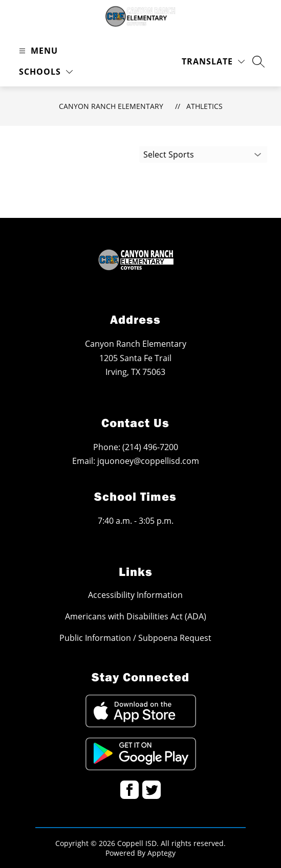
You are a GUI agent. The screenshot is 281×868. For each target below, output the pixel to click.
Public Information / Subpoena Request (135, 638)
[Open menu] (37, 51)
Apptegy (161, 853)
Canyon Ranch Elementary (111, 106)
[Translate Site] (213, 62)
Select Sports (169, 154)
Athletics (204, 106)
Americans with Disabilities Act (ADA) (136, 616)
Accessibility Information (135, 595)
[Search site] (258, 61)
